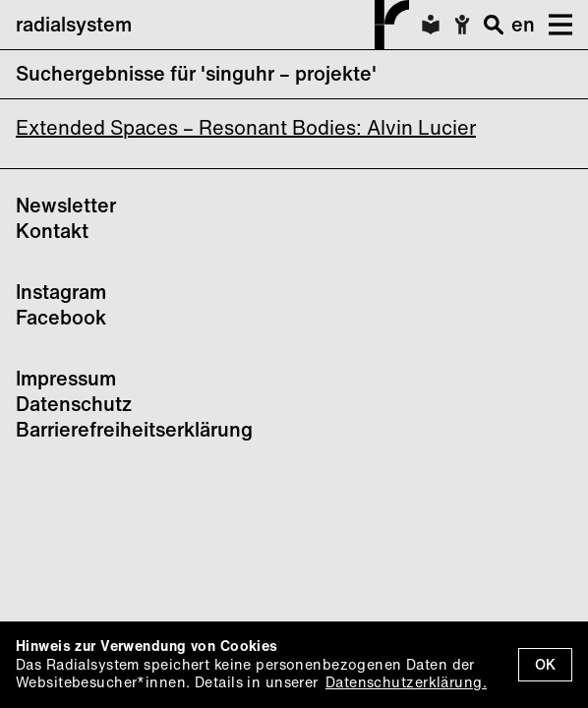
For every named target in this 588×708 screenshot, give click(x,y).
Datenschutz (74, 404)
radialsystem (212, 25)
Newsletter (66, 205)
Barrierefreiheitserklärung (134, 429)
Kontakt (52, 231)
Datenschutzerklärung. (406, 682)
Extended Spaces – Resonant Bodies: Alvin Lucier (246, 127)
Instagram (61, 292)
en (523, 24)
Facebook (61, 317)
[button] (554, 25)
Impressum (66, 378)
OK (545, 664)
